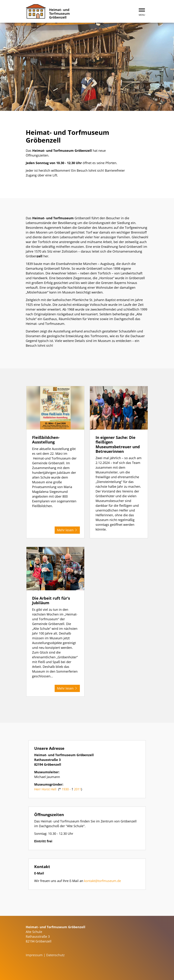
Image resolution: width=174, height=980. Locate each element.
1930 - (67, 789)
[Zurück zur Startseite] (48, 11)
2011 (78, 789)
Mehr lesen (67, 530)
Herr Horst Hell (45, 789)
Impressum (34, 955)
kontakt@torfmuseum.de (103, 881)
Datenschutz (55, 955)
